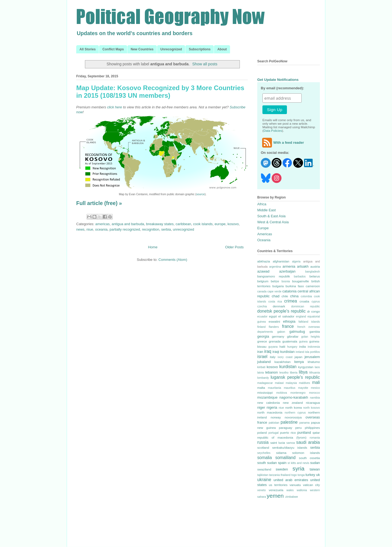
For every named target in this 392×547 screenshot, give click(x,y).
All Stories (88, 49)
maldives (304, 383)
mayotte (303, 388)
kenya (299, 362)
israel (262, 357)
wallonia (302, 490)
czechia (262, 306)
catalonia (289, 291)
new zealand (293, 403)
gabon (281, 332)
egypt (273, 316)
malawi (279, 383)
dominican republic (306, 306)
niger (261, 407)
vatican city (311, 485)
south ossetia (309, 458)
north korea (294, 407)
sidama (281, 453)
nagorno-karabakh (294, 397)
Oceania (264, 240)
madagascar (265, 383)
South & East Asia (271, 216)
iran (260, 352)
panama (305, 423)
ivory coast (285, 357)
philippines (312, 428)
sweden (282, 469)
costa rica (275, 302)
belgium (263, 281)
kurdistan (288, 367)
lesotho (284, 373)
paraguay (286, 428)
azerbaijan (287, 271)
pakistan (274, 423)
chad (275, 296)
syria (298, 468)
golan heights (310, 337)
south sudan (267, 463)
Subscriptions (200, 49)
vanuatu (295, 485)
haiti (282, 346)
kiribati (261, 367)
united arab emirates (291, 480)
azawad (263, 271)
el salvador (286, 316)
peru (298, 428)
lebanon (271, 372)
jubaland (264, 362)
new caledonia (269, 403)
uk (318, 475)
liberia (294, 373)
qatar (316, 433)
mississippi (265, 392)
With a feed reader (282, 143)
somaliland (285, 458)
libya (303, 372)
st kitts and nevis (298, 463)
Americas (265, 234)
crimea (291, 301)
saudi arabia (308, 442)
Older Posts (234, 247)
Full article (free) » (99, 203)
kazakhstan (282, 362)
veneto (261, 490)
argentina (275, 267)
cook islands (203, 224)
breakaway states (160, 224)
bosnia (286, 281)
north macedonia (270, 412)
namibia (315, 398)
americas (102, 224)
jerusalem (312, 357)
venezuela (276, 490)
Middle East (267, 210)
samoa (291, 443)
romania (315, 438)
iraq (268, 351)
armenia (289, 266)
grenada (275, 341)
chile (285, 296)
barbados (300, 276)
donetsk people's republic (281, 311)
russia (263, 442)
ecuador (262, 317)
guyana (273, 347)
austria (315, 266)
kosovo (233, 224)
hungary (292, 347)
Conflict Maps (113, 49)
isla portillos (312, 352)
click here (114, 107)
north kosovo (312, 408)
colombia (306, 296)
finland (261, 327)
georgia (263, 336)
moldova (282, 393)
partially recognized (125, 229)
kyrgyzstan (306, 367)
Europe (263, 228)
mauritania (275, 388)
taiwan (315, 469)
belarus (315, 276)
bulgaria (278, 286)
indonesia (314, 347)
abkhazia (264, 261)
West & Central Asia (273, 222)
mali (316, 382)
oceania (101, 229)
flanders (274, 327)
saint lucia (278, 443)
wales (290, 490)
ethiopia (289, 321)
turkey (310, 475)
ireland (300, 352)
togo (294, 475)
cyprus (316, 302)
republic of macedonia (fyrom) (282, 437)
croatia (304, 301)
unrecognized (183, 229)
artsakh (303, 266)
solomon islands (306, 453)
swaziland (264, 469)
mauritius (290, 388)
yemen (275, 496)
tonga (301, 475)
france (288, 326)
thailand (286, 475)
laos (317, 367)
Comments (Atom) (173, 260)
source (200, 194)
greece (262, 341)
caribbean (183, 224)
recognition (151, 229)
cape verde (274, 291)
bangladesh (313, 272)
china (294, 296)
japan (298, 357)
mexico (315, 388)
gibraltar (293, 336)
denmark (279, 306)
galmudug (297, 331)
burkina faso (295, 286)
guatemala (290, 341)
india (303, 346)
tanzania (274, 475)
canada (262, 291)
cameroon (313, 286)
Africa (262, 204)
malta (261, 388)
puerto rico (288, 433)
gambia (315, 331)
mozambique (267, 397)
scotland (263, 447)
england (301, 317)
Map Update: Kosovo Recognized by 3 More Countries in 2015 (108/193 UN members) (160, 92)
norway (276, 417)
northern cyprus (295, 413)
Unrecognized (171, 49)
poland (262, 433)
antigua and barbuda (128, 224)
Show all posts (205, 64)
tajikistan (263, 475)
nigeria (272, 407)
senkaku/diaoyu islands (290, 447)
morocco (314, 393)
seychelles (264, 453)
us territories (278, 485)
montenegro (298, 393)
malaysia (291, 383)
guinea (303, 342)
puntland (304, 433)
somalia (265, 458)
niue (90, 229)
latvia (261, 373)
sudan (315, 463)
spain (282, 463)
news (80, 229)
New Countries (142, 49)
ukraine (264, 480)
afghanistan (281, 261)
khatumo (314, 362)
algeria (296, 262)
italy (273, 357)
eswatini (274, 321)
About (222, 49)
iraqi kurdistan (284, 352)
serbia (166, 229)
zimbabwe (292, 497)
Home (153, 247)
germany (278, 336)
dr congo (313, 311)
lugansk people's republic (295, 377)
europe (220, 224)
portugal (274, 433)
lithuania (315, 373)
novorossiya (293, 417)
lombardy (263, 378)
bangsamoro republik (274, 276)
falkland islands (309, 322)
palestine (289, 422)
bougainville (301, 281)
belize (275, 281)
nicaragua (313, 403)
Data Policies (273, 131)
